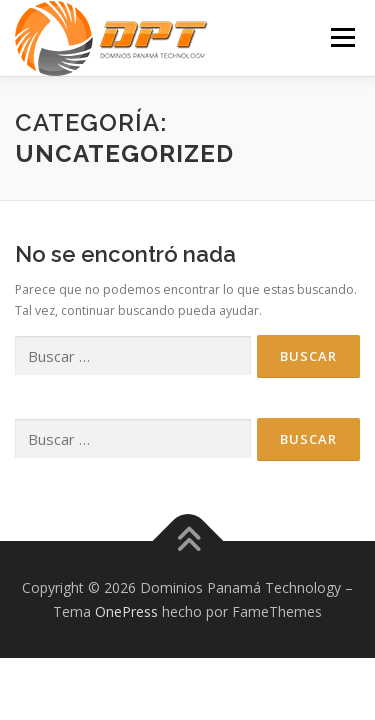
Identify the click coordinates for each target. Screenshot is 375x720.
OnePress (126, 611)
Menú (341, 37)
